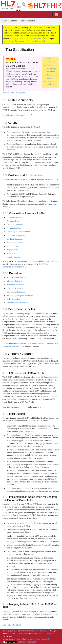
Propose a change (27, 642)
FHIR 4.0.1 (38, 634)
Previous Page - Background (14, 93)
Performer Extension (15, 288)
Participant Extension (15, 285)
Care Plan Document (15, 225)
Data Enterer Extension (16, 292)
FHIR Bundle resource (35, 344)
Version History (41, 639)
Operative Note (13, 246)
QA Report (29, 639)
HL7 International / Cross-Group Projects (30, 631)
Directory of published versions (30, 41)
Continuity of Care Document (18, 232)
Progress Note (12, 250)
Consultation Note (14, 228)
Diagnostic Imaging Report (17, 235)
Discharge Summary (15, 239)
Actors (49, 65)
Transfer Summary (14, 257)
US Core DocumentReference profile (25, 266)
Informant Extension (15, 281)
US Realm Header (14, 217)
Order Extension (13, 299)
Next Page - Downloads (12, 625)
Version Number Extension (17, 303)
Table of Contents (16, 639)
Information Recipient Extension (20, 296)
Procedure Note (13, 221)
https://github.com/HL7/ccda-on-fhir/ (27, 38)
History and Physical (15, 243)
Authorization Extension (16, 278)
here (39, 407)
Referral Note (12, 253)
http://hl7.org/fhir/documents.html (16, 115)
